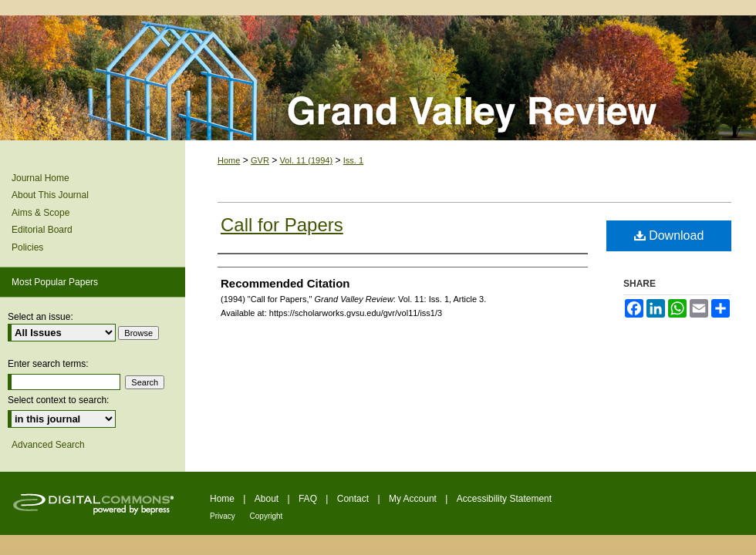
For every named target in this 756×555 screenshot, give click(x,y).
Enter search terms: (48, 364)
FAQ (309, 499)
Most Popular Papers (55, 282)
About (268, 499)
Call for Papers (282, 225)
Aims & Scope (40, 213)
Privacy (224, 516)
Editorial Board (42, 230)
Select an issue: (40, 317)
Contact (354, 499)
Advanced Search (48, 445)
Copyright (267, 516)
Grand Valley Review (378, 78)
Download (669, 235)
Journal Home (40, 178)
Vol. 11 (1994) (307, 160)
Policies (27, 247)
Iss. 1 (353, 160)
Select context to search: (58, 400)
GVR (260, 160)
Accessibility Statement (504, 499)
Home (229, 160)
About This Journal (50, 195)
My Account (414, 499)
